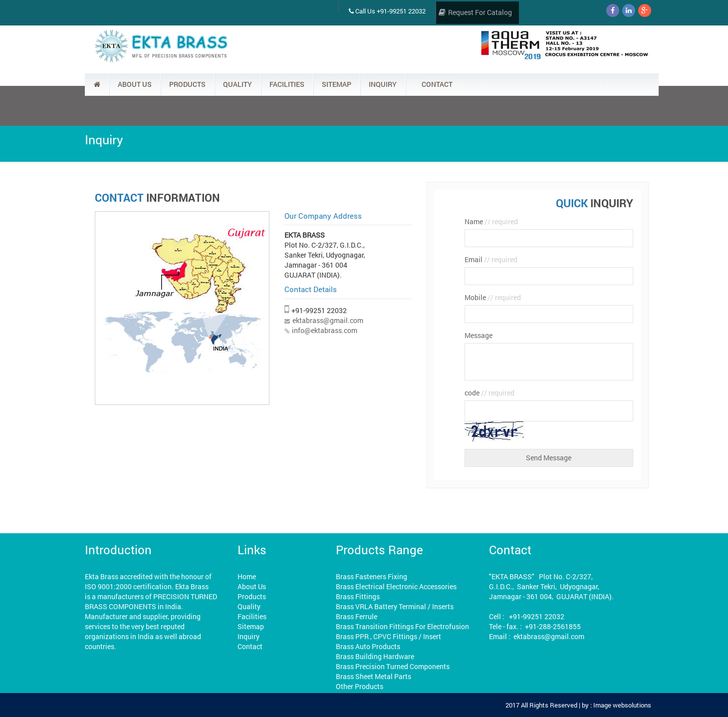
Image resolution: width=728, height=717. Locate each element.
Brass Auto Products (368, 646)
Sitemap (251, 626)
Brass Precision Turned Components (393, 666)
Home (247, 576)
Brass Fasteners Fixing (371, 576)
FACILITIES (287, 84)
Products (252, 596)
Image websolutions (622, 705)
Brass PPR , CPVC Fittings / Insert (388, 636)
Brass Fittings (358, 596)
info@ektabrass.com (325, 330)
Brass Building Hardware (375, 656)
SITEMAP (337, 84)
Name (491, 221)
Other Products (360, 686)
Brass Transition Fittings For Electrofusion (402, 626)
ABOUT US (135, 84)
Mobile (493, 297)
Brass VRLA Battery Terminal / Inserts (395, 606)
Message (479, 335)
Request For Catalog (475, 12)
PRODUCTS (187, 84)
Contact (250, 646)
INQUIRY (383, 84)
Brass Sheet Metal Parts (373, 676)
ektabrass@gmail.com (328, 320)
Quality (249, 606)
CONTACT (437, 84)
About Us (252, 586)
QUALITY (238, 84)
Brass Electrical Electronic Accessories (396, 586)
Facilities (252, 616)
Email (491, 259)
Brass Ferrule (357, 616)
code (489, 393)
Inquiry (248, 636)
